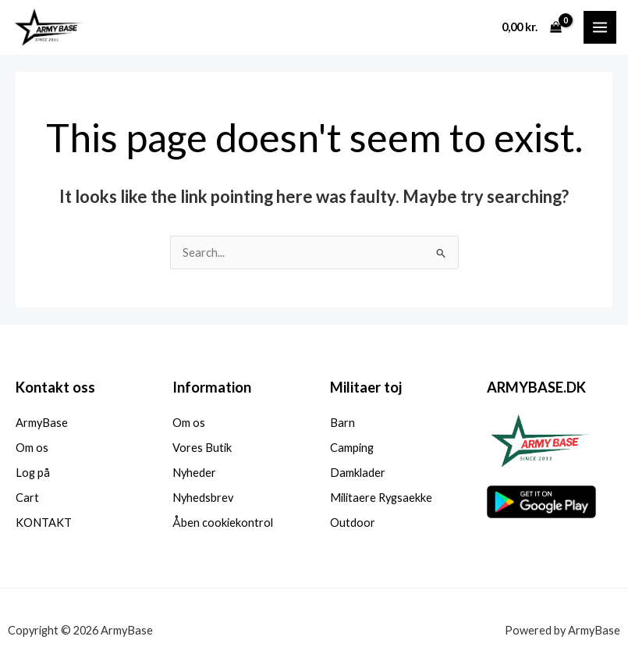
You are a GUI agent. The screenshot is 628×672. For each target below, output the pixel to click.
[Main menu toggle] (600, 27)
